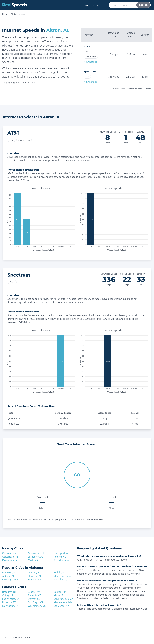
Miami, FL (59, 595)
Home (6, 14)
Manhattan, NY (10, 606)
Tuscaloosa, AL (62, 560)
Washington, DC (37, 606)
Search (143, 5)
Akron (26, 14)
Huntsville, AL (35, 580)
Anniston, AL (9, 572)
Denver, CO (34, 599)
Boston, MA (60, 592)
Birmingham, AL (11, 580)
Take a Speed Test (94, 5)
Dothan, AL (34, 572)
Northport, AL (61, 553)
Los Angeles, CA (11, 599)
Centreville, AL (10, 553)
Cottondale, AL (10, 557)
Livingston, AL (35, 557)
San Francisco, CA (63, 599)
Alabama (16, 14)
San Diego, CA (36, 602)
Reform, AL (60, 557)
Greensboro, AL (37, 553)
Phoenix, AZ (34, 595)
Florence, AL (35, 576)
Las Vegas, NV (61, 606)
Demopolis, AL (10, 560)
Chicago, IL (8, 595)
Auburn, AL (8, 576)
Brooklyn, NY (9, 592)
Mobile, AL (59, 572)
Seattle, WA (34, 592)
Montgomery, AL (63, 576)
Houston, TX (9, 602)
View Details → (92, 62)
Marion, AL (34, 560)
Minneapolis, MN (63, 602)
